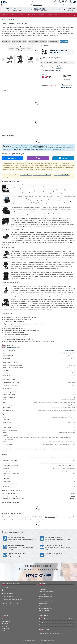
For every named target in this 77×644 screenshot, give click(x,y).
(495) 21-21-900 (11, 8)
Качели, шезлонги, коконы (46, 596)
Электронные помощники (45, 608)
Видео (25, 41)
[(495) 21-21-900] (3, 9)
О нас (56, 15)
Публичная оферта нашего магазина (47, 640)
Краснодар (4, 626)
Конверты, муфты (43, 604)
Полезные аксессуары (45, 606)
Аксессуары (43, 41)
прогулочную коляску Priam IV (42, 175)
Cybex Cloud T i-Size (19, 322)
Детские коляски (43, 589)
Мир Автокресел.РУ (44, 611)
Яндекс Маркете (50, 517)
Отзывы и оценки (53, 41)
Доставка (42, 15)
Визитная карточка (8, 596)
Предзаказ (67, 76)
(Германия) (70, 350)
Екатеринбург (5, 624)
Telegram (6, 590)
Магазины (22, 15)
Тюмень (4, 631)
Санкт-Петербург (6, 621)
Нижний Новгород (6, 628)
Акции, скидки (43, 587)
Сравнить (67, 80)
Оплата (50, 15)
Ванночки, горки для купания (46, 601)
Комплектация (6, 41)
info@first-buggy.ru (8, 593)
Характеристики (17, 41)
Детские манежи (43, 599)
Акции (14, 15)
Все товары (43, 583)
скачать (73, 493)
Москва (3, 619)
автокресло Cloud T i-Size (62, 175)
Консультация (64, 41)
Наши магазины (38, 5)
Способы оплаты (44, 629)
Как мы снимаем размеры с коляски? (11, 347)
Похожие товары (33, 41)
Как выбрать (32, 15)
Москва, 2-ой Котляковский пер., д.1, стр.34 (14, 599)
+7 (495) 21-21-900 (8, 587)
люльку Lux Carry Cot (26, 175)
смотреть (72, 499)
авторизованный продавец (40, 146)
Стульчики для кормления (46, 594)
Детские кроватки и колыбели (46, 592)
